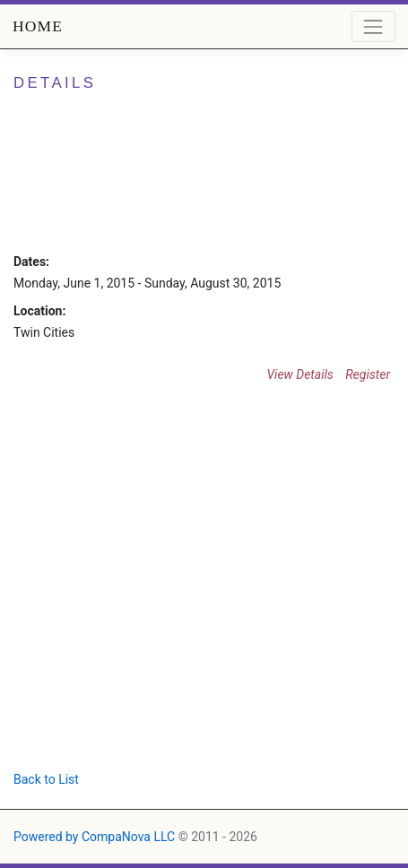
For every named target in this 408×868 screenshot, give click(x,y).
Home (38, 26)
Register (368, 374)
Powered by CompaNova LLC (94, 837)
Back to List (46, 779)
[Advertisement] (168, 584)
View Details (299, 374)
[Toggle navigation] (373, 26)
